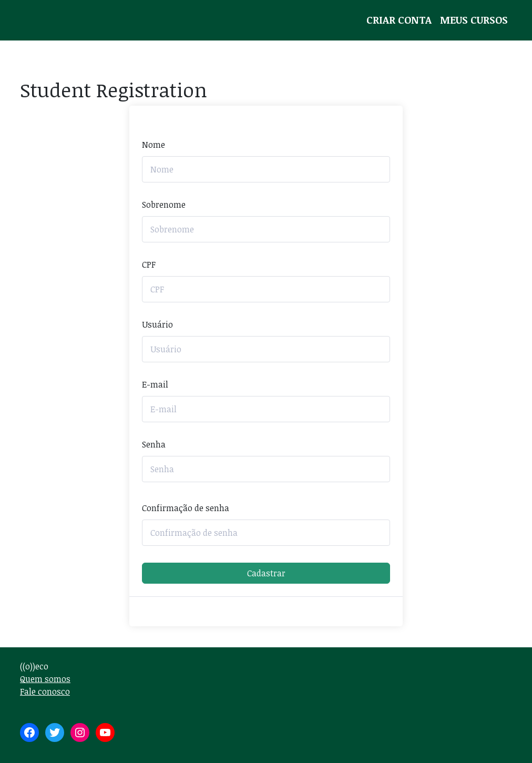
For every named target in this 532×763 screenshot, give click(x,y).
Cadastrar (266, 573)
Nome (154, 145)
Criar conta (399, 20)
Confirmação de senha (186, 508)
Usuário (157, 324)
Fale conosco (45, 691)
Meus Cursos (474, 20)
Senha (154, 444)
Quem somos (45, 679)
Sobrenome (164, 205)
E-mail (155, 384)
